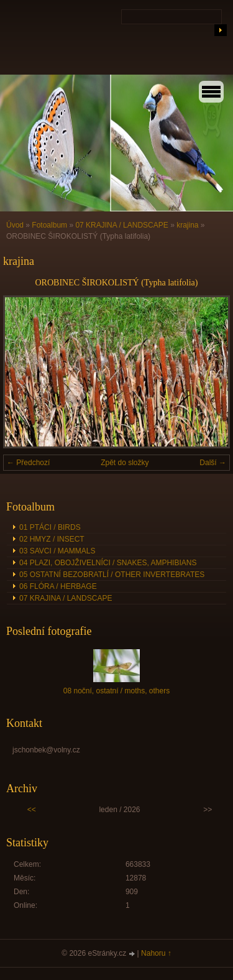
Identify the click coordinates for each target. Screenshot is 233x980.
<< (32, 810)
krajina (187, 225)
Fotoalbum (49, 225)
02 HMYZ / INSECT (52, 539)
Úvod (15, 225)
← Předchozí (28, 463)
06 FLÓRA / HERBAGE (58, 586)
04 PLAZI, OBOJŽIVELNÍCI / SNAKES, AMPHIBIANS (108, 563)
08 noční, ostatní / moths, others (116, 691)
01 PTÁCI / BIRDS (50, 527)
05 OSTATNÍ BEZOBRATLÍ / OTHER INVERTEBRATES (112, 575)
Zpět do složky (125, 463)
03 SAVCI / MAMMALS (57, 551)
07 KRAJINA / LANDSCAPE (121, 225)
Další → (213, 463)
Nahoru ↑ (156, 953)
